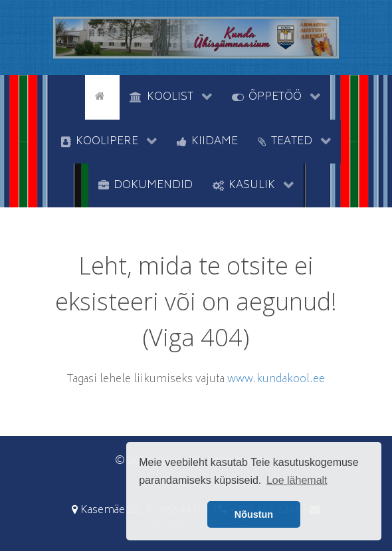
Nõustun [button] (254, 514)
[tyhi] (73, 96)
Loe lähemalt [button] (297, 480)
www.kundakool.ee (276, 380)
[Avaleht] (102, 96)
